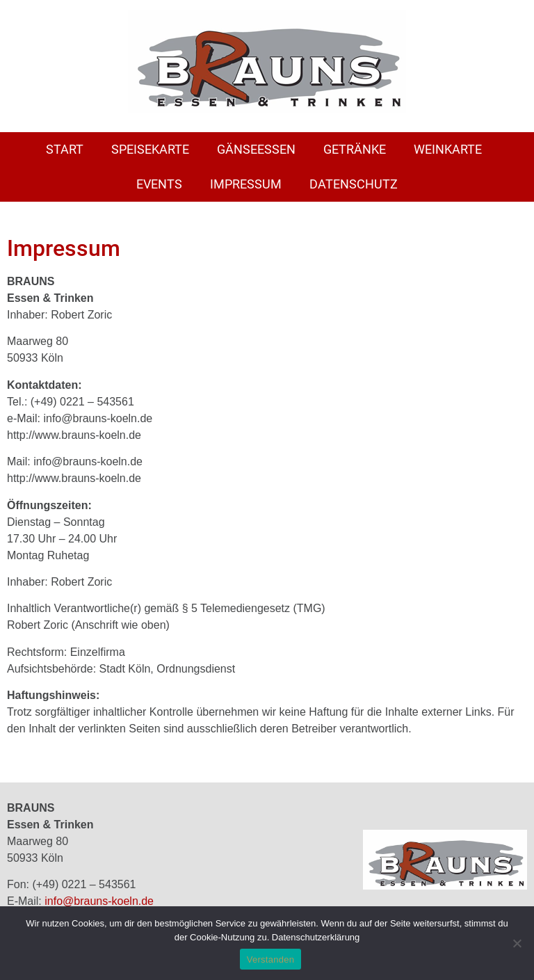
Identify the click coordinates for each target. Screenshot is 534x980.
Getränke (355, 149)
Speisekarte (150, 149)
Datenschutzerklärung (316, 937)
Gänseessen (256, 149)
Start (65, 149)
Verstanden (270, 959)
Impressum (246, 184)
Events (159, 184)
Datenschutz (354, 184)
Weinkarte (448, 149)
